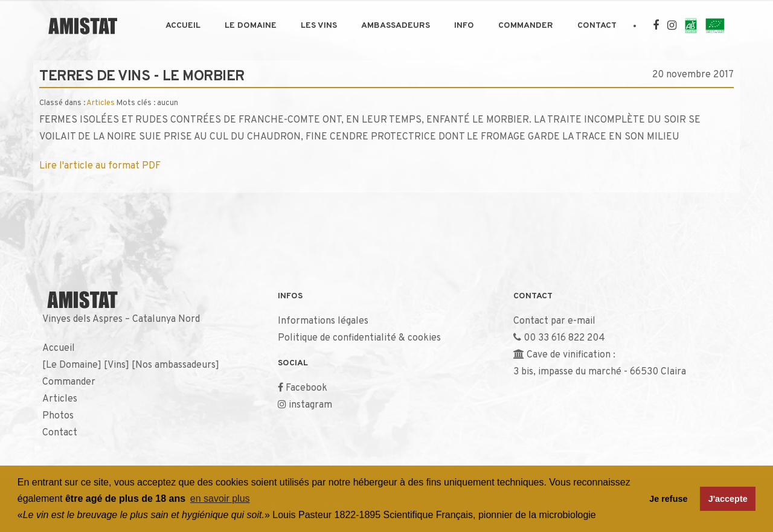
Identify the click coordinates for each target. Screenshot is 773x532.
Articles (101, 103)
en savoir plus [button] (220, 498)
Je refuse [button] (668, 499)
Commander (526, 26)
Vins (117, 365)
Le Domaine (251, 26)
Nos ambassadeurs (175, 365)
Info (464, 26)
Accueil (183, 26)
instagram (310, 405)
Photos (58, 416)
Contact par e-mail (554, 321)
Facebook (306, 388)
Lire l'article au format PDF (100, 166)
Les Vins (319, 26)
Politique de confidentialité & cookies (359, 338)
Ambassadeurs (396, 26)
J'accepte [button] (728, 499)
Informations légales (323, 321)
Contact (597, 26)
